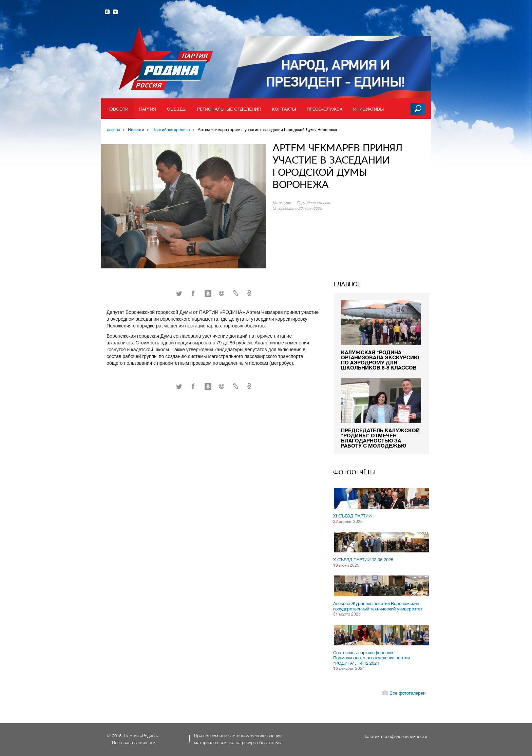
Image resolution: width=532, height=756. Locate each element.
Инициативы (368, 109)
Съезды (177, 109)
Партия (148, 109)
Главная (112, 130)
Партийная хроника (171, 130)
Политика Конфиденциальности (395, 736)
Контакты (284, 109)
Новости (117, 109)
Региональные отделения (229, 109)
